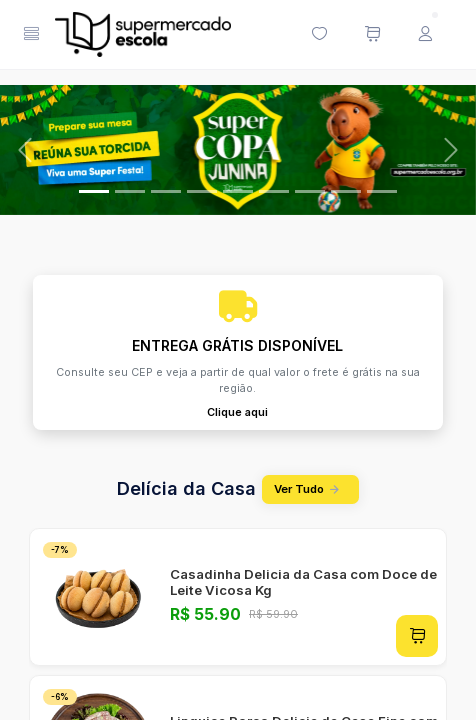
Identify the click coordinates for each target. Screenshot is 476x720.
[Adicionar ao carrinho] (417, 636)
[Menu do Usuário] (425, 35)
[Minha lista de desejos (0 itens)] (319, 35)
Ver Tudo (310, 489)
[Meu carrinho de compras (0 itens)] (372, 35)
